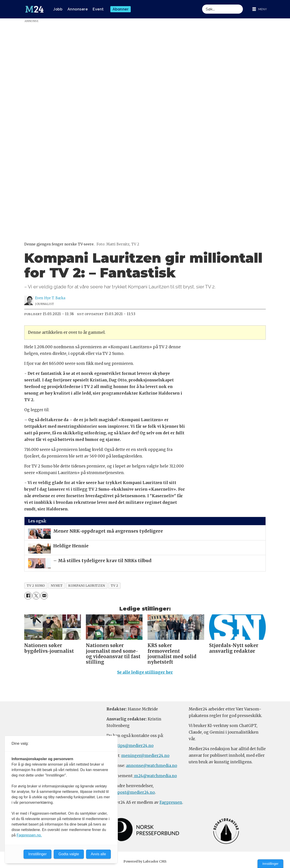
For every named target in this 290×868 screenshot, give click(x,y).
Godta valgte (69, 854)
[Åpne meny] (260, 9)
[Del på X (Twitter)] (36, 596)
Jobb (58, 9)
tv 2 (115, 586)
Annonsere (78, 9)
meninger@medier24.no (145, 756)
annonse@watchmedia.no (152, 766)
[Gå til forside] (34, 9)
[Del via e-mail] (44, 596)
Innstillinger (270, 864)
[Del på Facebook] (28, 596)
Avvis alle (98, 854)
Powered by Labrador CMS (145, 861)
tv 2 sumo (36, 586)
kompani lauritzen (87, 586)
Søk (202, 4)
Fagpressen (171, 802)
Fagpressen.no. (29, 835)
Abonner (121, 9)
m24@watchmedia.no (155, 776)
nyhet (57, 586)
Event (98, 9)
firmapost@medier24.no (131, 792)
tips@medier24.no (135, 746)
